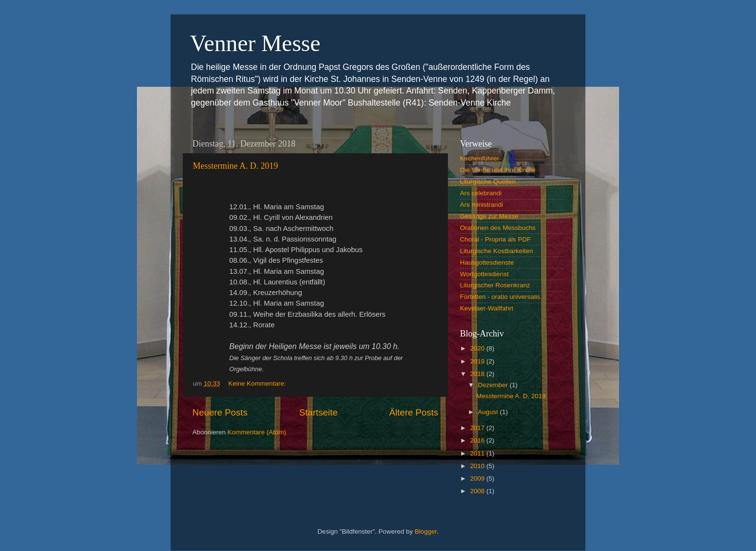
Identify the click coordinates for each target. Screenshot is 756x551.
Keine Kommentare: (258, 383)
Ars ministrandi (481, 205)
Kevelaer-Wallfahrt (487, 308)
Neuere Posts (220, 412)
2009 (478, 478)
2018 (478, 374)
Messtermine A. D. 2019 (235, 166)
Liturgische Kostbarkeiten (497, 251)
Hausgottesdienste (487, 262)
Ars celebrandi (481, 193)
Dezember (494, 385)
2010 (478, 466)
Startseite (318, 412)
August (489, 412)
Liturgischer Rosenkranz (495, 285)
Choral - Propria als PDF (495, 239)
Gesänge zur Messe (489, 216)
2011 (478, 453)
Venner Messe (255, 43)
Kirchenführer (479, 158)
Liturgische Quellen (488, 181)
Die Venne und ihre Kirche (498, 170)
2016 (478, 440)
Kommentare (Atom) (257, 432)
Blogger (426, 531)
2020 (478, 348)
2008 (478, 491)
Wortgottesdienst (484, 274)
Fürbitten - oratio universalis (500, 297)
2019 (478, 361)
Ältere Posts (414, 412)
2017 (478, 428)
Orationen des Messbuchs (498, 228)
